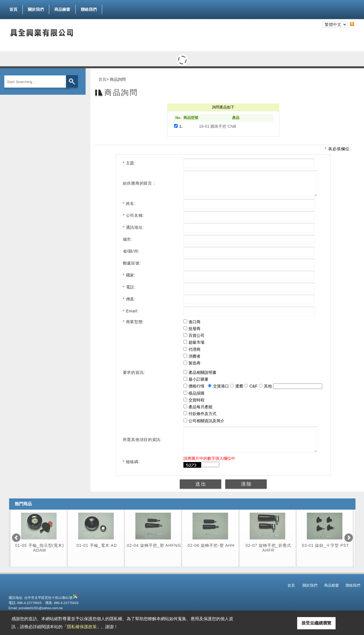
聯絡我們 (89, 9)
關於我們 (36, 9)
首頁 (13, 9)
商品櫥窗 (62, 8)
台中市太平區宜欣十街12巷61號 (48, 608)
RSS (357, 23)
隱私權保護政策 (82, 627)
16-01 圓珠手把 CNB (218, 126)
